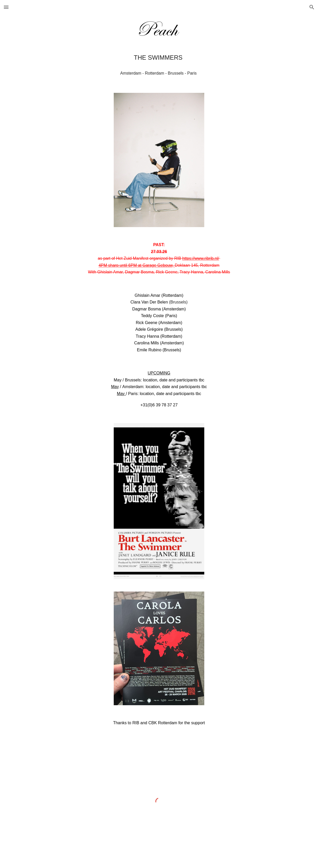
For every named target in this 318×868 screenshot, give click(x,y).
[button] (6, 7)
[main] (159, 58)
